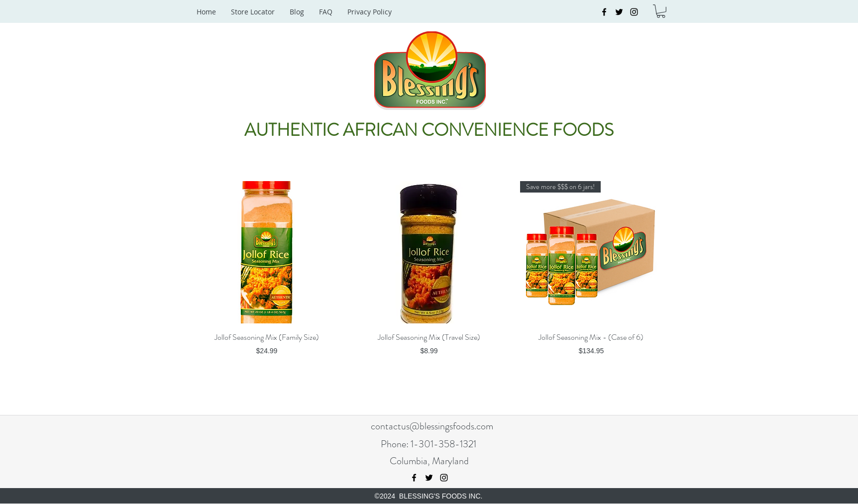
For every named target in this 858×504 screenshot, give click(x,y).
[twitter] (619, 12)
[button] (661, 11)
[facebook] (604, 12)
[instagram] (634, 12)
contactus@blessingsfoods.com (432, 426)
